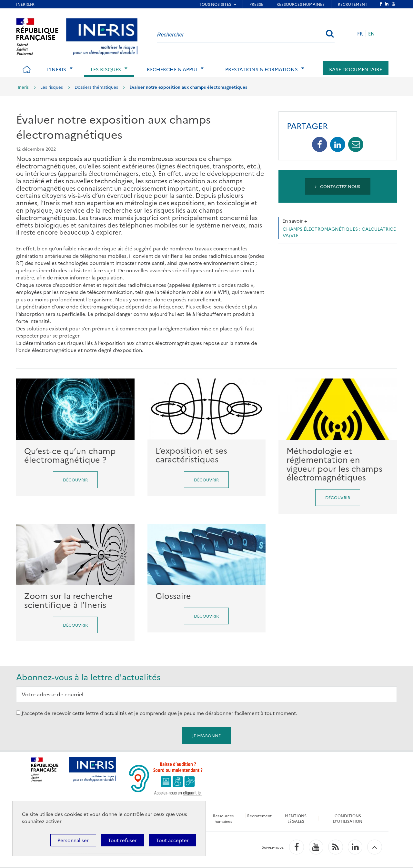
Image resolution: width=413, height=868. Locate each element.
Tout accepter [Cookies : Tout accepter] (172, 840)
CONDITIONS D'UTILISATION (348, 818)
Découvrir (75, 479)
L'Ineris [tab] (56, 69)
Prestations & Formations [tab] (262, 69)
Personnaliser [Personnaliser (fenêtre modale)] (73, 840)
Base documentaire (356, 69)
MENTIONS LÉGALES (296, 818)
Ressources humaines (223, 818)
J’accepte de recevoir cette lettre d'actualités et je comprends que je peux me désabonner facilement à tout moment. (159, 713)
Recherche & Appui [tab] (172, 69)
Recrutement (260, 816)
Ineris (23, 87)
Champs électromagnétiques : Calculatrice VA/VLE (339, 232)
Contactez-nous (338, 186)
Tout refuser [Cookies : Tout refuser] (122, 840)
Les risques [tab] (106, 69)
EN (372, 33)
